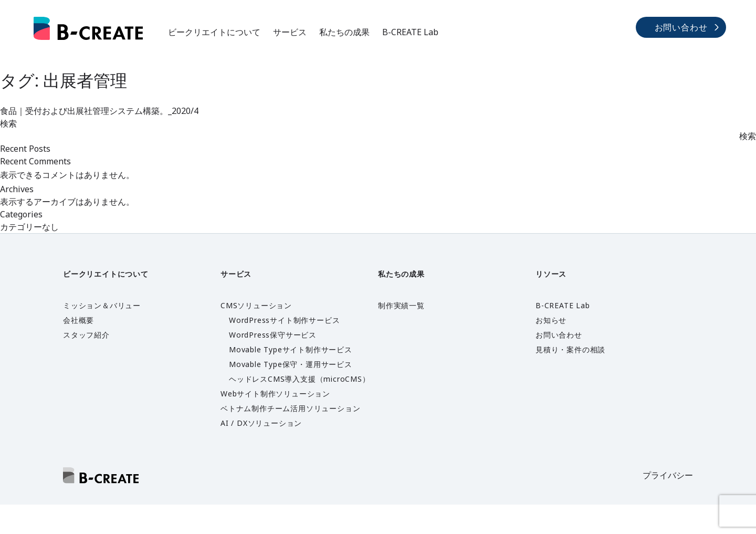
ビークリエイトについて (214, 32)
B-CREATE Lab (410, 32)
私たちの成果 (344, 32)
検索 (8, 123)
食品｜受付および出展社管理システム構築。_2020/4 (99, 111)
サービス (290, 32)
